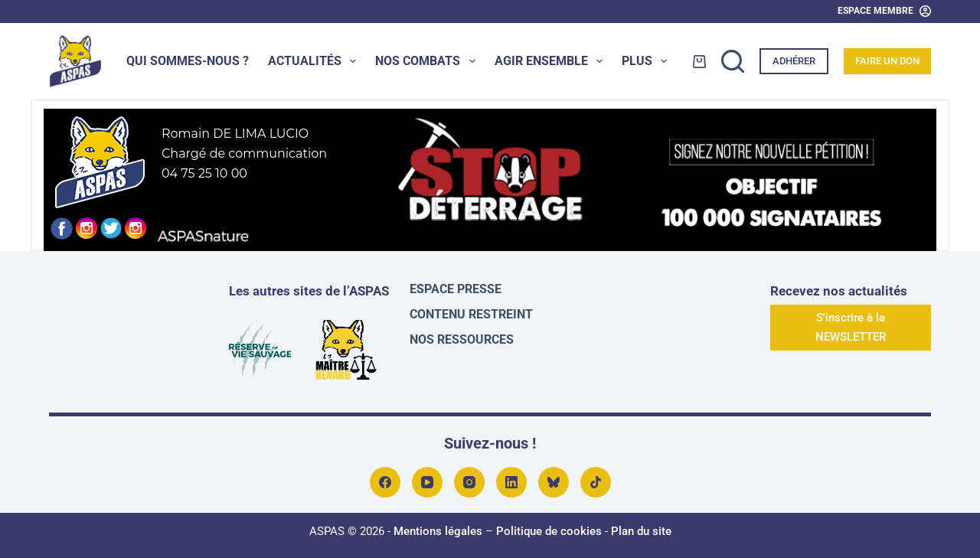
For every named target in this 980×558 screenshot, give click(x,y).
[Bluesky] (554, 482)
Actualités (315, 61)
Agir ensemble (552, 61)
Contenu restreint (471, 314)
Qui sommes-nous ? (188, 61)
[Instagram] (469, 482)
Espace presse (456, 289)
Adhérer (794, 61)
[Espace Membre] (884, 11)
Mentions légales (438, 531)
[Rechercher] (733, 61)
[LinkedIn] (511, 482)
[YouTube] (427, 482)
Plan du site (641, 531)
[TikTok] (596, 482)
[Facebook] (385, 482)
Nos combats (428, 61)
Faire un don (887, 61)
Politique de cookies (549, 531)
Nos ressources (462, 339)
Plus (647, 61)
